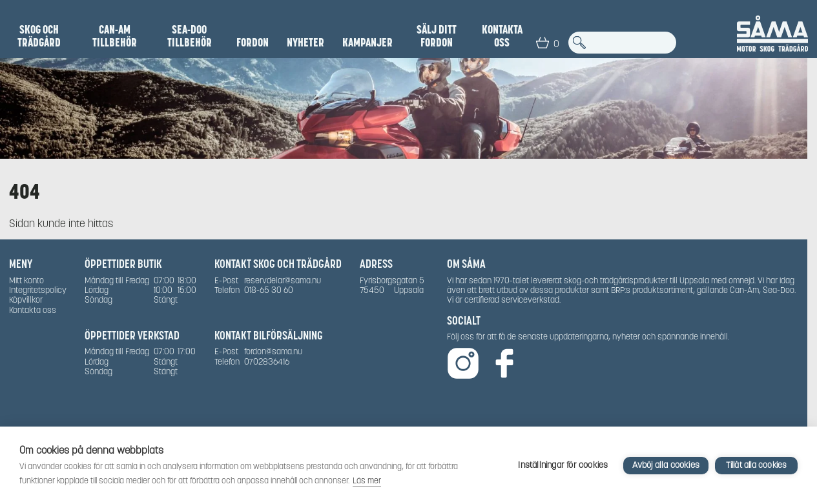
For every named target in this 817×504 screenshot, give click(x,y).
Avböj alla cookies (666, 465)
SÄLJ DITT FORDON (437, 36)
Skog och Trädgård (39, 36)
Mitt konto (26, 280)
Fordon (253, 43)
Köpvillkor (26, 300)
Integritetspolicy (38, 290)
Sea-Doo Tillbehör (190, 36)
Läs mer (367, 480)
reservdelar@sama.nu (283, 280)
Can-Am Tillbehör (115, 36)
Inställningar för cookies (563, 465)
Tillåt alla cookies (757, 465)
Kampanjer (367, 43)
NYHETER (305, 43)
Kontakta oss (502, 36)
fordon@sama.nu (273, 351)
